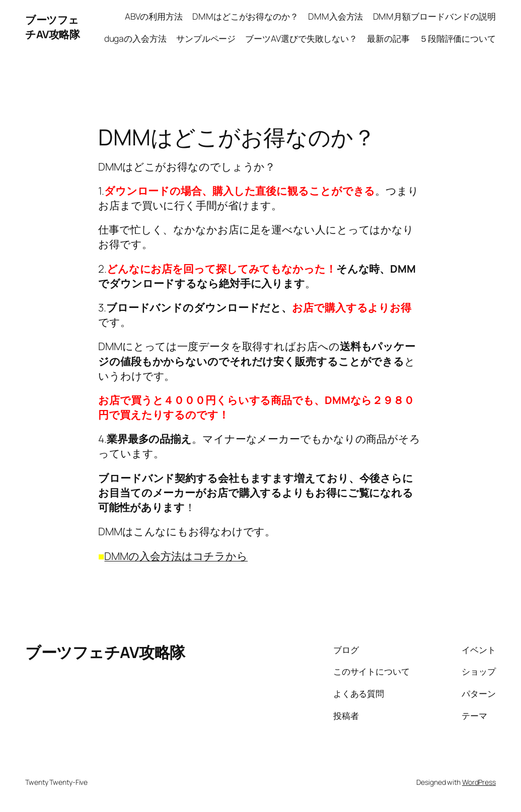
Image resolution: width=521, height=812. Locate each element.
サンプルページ (206, 38)
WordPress (479, 782)
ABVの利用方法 (154, 16)
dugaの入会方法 (135, 38)
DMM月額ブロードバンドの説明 (435, 16)
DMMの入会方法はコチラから (176, 556)
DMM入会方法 (336, 16)
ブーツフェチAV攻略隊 (52, 27)
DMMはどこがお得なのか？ (245, 16)
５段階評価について (458, 38)
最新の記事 (388, 38)
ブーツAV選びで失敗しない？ (301, 38)
